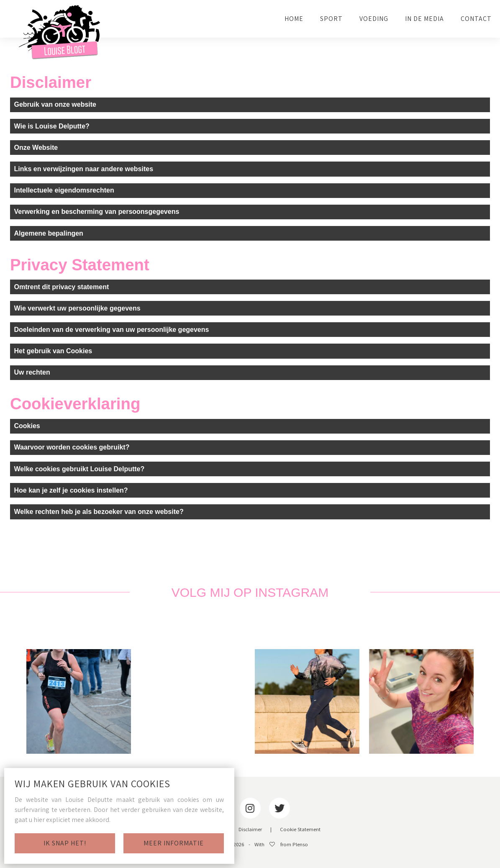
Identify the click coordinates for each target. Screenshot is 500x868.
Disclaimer (250, 830)
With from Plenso (281, 845)
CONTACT (476, 19)
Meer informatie (174, 843)
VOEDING (374, 19)
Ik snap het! (65, 843)
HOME (294, 19)
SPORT (331, 19)
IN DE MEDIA (424, 19)
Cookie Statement (300, 830)
